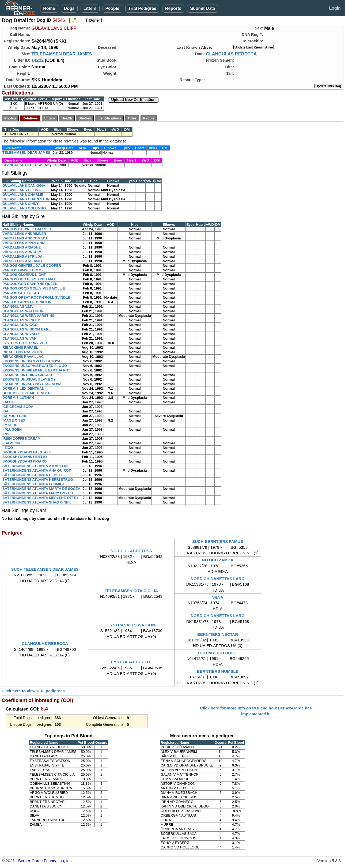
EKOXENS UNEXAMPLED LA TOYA (31, 361)
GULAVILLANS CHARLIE (23, 195)
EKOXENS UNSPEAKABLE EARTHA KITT (37, 370)
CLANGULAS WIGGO (20, 325)
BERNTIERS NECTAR (218, 634)
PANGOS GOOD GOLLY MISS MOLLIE (34, 288)
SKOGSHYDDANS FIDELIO (25, 457)
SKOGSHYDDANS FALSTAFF (26, 452)
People (112, 8)
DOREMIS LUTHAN (18, 398)
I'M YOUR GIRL (15, 416)
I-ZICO (8, 448)
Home (49, 8)
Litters (90, 8)
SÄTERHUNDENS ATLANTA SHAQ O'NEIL (37, 502)
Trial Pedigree (142, 8)
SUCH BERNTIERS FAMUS (218, 541)
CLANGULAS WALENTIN (23, 311)
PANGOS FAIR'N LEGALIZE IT (27, 229)
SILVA (218, 597)
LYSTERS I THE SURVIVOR (25, 343)
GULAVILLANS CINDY (21, 204)
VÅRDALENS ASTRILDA (22, 256)
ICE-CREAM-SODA (18, 407)
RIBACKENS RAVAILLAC (23, 357)
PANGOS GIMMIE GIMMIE (24, 270)
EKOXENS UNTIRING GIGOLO (27, 375)
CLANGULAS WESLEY (21, 320)
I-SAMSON (11, 443)
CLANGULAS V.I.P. (18, 307)
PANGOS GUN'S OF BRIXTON (27, 302)
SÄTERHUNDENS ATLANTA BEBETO (33, 475)
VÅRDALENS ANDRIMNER (24, 234)
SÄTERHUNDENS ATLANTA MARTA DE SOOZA (41, 489)
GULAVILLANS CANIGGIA (24, 185)
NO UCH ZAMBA (218, 560)
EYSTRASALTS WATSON (131, 625)
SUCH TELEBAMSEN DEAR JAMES (45, 569)
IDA (5, 411)
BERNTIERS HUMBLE (218, 671)
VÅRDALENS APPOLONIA (24, 243)
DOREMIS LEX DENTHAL (23, 388)
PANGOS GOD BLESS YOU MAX (29, 279)
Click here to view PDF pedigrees (33, 691)
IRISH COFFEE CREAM (21, 439)
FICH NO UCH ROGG (218, 653)
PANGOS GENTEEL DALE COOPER (32, 266)
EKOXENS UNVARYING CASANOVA (32, 384)
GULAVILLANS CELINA (22, 190)
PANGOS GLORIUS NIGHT (24, 275)
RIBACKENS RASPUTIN (22, 352)
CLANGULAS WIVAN (20, 338)
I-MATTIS (10, 425)
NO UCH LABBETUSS (131, 551)
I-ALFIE (9, 402)
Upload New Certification (133, 100)
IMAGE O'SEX (14, 420)
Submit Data (202, 8)
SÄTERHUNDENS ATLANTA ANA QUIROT (37, 470)
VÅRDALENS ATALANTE (23, 261)
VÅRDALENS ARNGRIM (22, 252)
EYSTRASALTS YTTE (131, 662)
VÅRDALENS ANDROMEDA (25, 238)
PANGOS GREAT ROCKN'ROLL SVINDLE (36, 297)
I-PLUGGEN (12, 429)
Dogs (69, 8)
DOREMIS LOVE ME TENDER (26, 393)
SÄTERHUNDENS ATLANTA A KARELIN (35, 466)
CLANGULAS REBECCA (232, 54)
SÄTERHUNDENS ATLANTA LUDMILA (34, 484)
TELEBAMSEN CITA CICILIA (131, 591)
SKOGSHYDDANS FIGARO (24, 461)
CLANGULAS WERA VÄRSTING (29, 316)
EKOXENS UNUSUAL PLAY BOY (29, 379)
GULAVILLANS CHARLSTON (26, 199)
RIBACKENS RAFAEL (20, 347)
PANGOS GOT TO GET (21, 293)
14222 (37, 60)
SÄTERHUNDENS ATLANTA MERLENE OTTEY (41, 498)
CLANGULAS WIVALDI (21, 334)
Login (335, 8)
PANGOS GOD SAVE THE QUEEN (30, 284)
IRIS (6, 434)
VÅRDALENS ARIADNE (22, 247)
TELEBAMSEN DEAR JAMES (62, 54)
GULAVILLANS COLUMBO (24, 208)
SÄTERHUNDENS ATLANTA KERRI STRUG (38, 480)
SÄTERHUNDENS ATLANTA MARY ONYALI (38, 493)
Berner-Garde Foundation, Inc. (45, 861)
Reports (173, 8)
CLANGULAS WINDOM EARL (26, 329)
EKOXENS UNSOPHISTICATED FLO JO (35, 366)
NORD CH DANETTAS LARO (217, 579)
